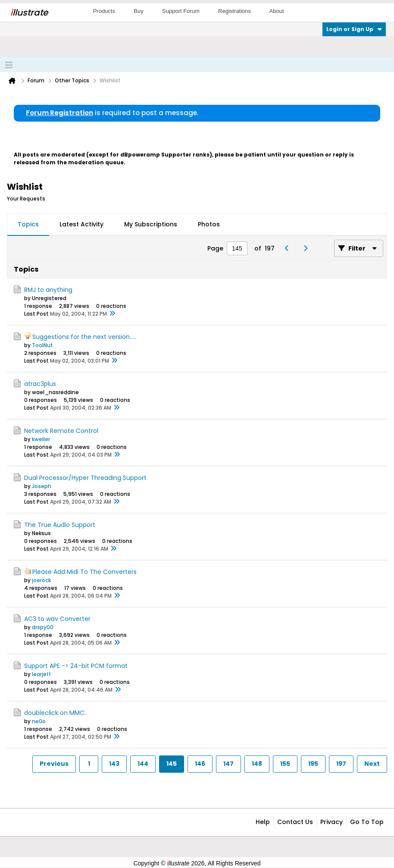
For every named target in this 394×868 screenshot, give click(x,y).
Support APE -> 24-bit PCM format (76, 666)
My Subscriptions (151, 224)
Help (263, 822)
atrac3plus (40, 384)
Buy (138, 11)
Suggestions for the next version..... (84, 337)
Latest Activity (81, 224)
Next (372, 764)
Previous (54, 764)
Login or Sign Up (354, 29)
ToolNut (42, 345)
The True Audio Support (60, 525)
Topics (28, 224)
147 (228, 764)
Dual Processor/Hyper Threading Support (85, 478)
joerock (41, 580)
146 (200, 764)
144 (143, 764)
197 (341, 764)
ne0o (39, 721)
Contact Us (295, 822)
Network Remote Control (61, 431)
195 (313, 764)
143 (114, 764)
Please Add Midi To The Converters (84, 572)
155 (285, 764)
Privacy (331, 822)
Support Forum (181, 11)
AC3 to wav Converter (57, 619)
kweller (41, 439)
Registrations (235, 11)
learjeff (41, 674)
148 (257, 764)
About (277, 11)
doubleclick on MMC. (55, 713)
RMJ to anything (48, 290)
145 (172, 764)
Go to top (367, 822)
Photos (209, 224)
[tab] (28, 225)
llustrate (29, 13)
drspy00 (43, 627)
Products (104, 11)
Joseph (42, 486)
